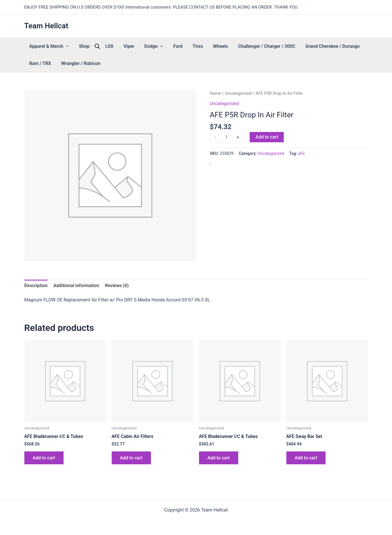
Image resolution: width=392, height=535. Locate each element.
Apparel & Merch (47, 46)
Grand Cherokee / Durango (292, 46)
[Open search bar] (89, 46)
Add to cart (267, 137)
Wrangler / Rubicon (47, 63)
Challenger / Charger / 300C (230, 46)
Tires (170, 46)
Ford (154, 46)
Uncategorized (238, 93)
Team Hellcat (46, 26)
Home (216, 93)
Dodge (135, 46)
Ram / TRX (336, 46)
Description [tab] (36, 286)
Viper (114, 46)
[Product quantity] (227, 137)
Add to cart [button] (44, 458)
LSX (99, 46)
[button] (64, 46)
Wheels (188, 46)
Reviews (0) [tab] (117, 286)
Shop (78, 46)
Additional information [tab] (77, 286)
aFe (302, 154)
